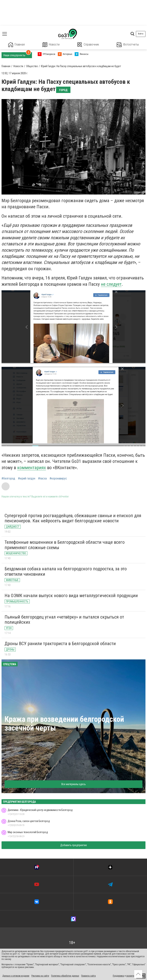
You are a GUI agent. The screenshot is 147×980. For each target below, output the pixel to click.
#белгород (8, 479)
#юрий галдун (27, 479)
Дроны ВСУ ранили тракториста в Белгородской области (60, 644)
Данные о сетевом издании (16, 976)
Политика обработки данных (65, 976)
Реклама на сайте (40, 976)
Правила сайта (88, 976)
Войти (141, 34)
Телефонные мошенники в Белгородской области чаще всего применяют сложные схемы (65, 545)
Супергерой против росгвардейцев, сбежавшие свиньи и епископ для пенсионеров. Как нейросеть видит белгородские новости (73, 518)
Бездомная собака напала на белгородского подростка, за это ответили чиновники (66, 571)
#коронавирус (58, 479)
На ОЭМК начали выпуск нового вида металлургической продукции (71, 596)
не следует (111, 284)
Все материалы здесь (74, 784)
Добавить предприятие (74, 845)
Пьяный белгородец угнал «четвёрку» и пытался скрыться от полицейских (64, 620)
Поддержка (118, 976)
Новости (51, 45)
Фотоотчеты (128, 45)
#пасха (42, 479)
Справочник (88, 45)
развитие (131, 976)
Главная (16, 45)
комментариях (32, 468)
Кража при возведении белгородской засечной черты (64, 724)
